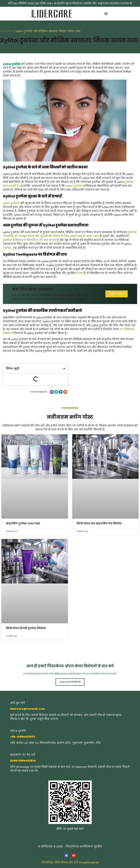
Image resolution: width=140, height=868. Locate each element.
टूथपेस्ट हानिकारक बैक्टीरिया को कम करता (30, 240)
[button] (106, 14)
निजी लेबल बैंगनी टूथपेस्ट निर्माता (26, 628)
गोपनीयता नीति (51, 863)
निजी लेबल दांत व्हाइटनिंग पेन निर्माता (99, 523)
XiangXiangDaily (89, 863)
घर (2, 31)
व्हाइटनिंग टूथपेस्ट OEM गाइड (23, 523)
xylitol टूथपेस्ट (74, 186)
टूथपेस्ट (7, 248)
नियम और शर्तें (69, 863)
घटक (79, 273)
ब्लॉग (10, 31)
